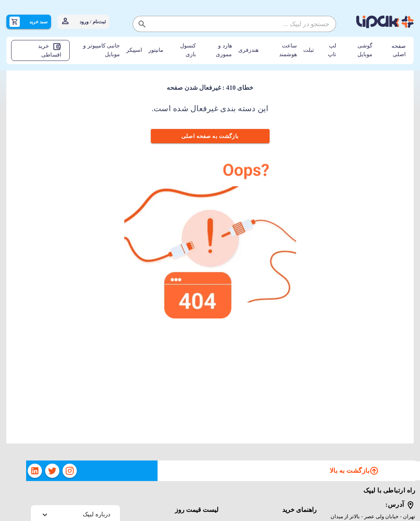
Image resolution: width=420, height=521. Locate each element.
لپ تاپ (332, 50)
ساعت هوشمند (288, 50)
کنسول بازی (188, 50)
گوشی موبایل (365, 50)
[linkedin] (35, 471)
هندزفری (248, 50)
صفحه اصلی (399, 50)
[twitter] (52, 471)
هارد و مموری (224, 50)
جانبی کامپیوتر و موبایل (102, 50)
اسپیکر (134, 50)
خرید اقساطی (50, 50)
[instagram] (70, 471)
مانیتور (156, 50)
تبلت (309, 50)
